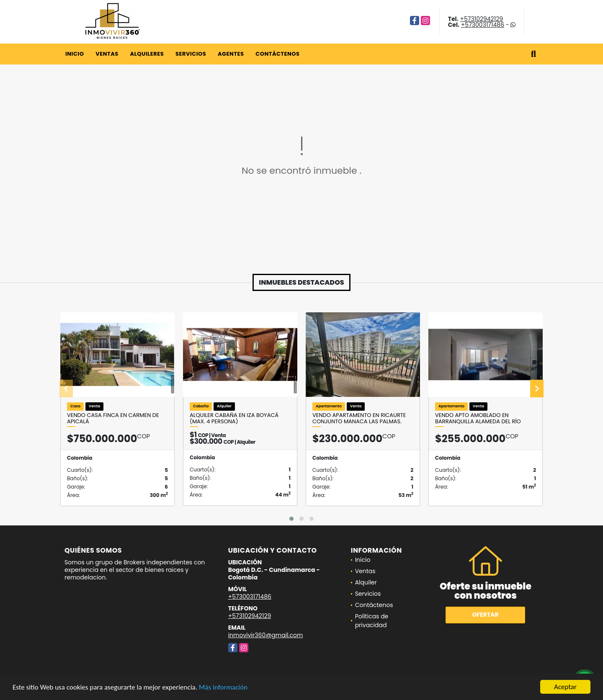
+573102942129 (481, 19)
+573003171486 (483, 25)
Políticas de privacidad (372, 621)
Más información (223, 688)
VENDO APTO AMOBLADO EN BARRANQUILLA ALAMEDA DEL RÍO (478, 418)
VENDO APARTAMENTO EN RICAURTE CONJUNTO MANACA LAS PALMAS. (359, 418)
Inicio (75, 54)
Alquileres (147, 54)
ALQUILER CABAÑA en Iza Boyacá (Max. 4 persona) (234, 418)
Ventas (107, 54)
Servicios (191, 54)
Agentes (231, 54)
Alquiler (366, 582)
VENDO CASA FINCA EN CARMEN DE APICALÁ (113, 418)
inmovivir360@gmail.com (266, 635)
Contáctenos (277, 54)
